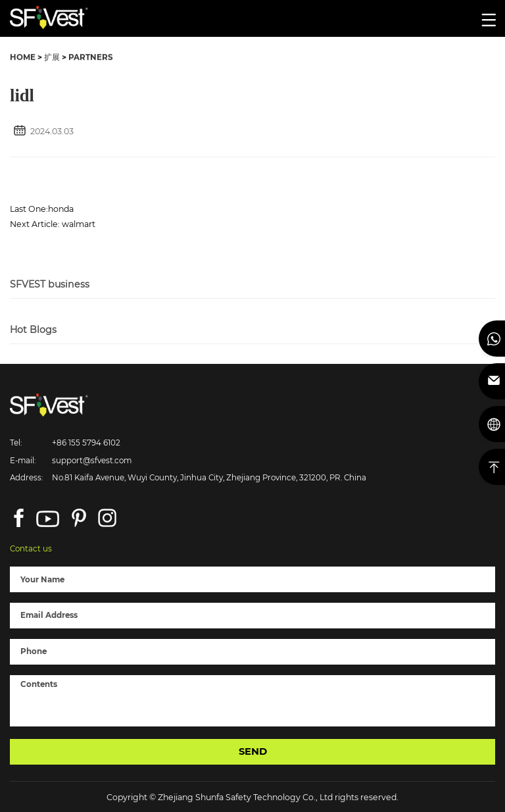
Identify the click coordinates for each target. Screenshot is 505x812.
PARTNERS (91, 58)
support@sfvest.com (92, 461)
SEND (253, 751)
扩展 (52, 58)
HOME (23, 58)
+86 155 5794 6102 (86, 443)
